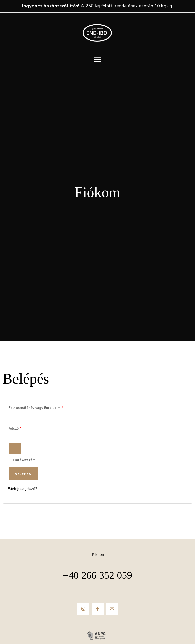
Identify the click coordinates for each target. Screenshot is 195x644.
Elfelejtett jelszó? (22, 489)
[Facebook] (98, 609)
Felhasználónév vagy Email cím (43, 407)
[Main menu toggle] (97, 60)
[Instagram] (83, 609)
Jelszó (22, 428)
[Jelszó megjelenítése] (15, 448)
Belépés (23, 474)
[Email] (112, 609)
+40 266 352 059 (98, 575)
